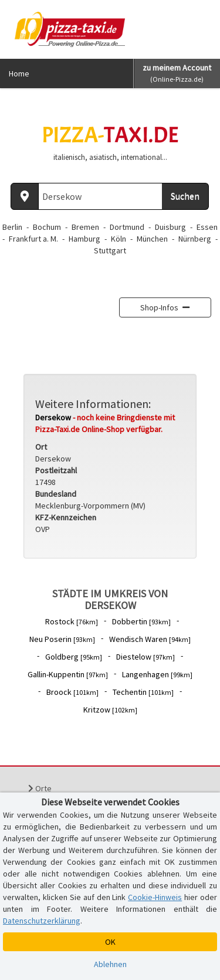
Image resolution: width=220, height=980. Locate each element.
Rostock (72, 621)
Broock (72, 692)
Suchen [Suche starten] (185, 196)
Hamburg (84, 239)
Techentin (143, 692)
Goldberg (74, 657)
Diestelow (145, 657)
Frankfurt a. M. (33, 239)
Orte (40, 788)
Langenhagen (157, 674)
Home (19, 73)
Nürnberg (195, 239)
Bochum (47, 227)
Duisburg (170, 227)
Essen (207, 227)
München (152, 239)
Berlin (12, 227)
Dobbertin (141, 621)
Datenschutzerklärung (42, 921)
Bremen (85, 227)
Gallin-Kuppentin (68, 674)
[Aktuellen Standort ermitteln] (25, 196)
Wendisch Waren (150, 639)
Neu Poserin (62, 639)
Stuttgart (110, 250)
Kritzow (110, 710)
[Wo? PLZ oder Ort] (101, 196)
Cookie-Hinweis (155, 897)
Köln (119, 239)
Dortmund (127, 227)
